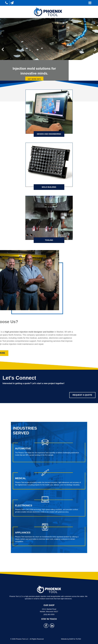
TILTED (78, 639)
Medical (34, 483)
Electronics (36, 497)
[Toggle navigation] (90, 3)
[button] (3, 49)
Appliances (35, 511)
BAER (71, 639)
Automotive (35, 467)
